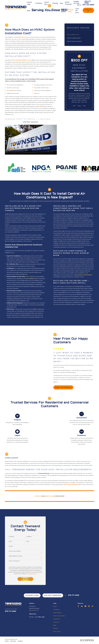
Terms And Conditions (59, 616)
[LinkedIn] (82, 606)
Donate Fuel (57, 619)
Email (79, 106)
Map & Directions (34, 610)
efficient (12, 90)
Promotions (39, 3)
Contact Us (88, 10)
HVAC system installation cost (21, 60)
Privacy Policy (57, 632)
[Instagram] (89, 606)
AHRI (41, 107)
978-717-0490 (88, 2)
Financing (55, 3)
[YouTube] (85, 606)
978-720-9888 (88, 5)
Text (74, 106)
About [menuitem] (34, 11)
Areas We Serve (57, 613)
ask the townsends (53, 595)
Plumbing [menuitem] (40, 11)
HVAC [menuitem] (50, 11)
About (55, 606)
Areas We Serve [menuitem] (77, 11)
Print (84, 106)
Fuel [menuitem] (46, 11)
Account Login (32, 595)
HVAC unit (22, 37)
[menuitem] (79, 35)
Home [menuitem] (29, 11)
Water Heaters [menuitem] (63, 11)
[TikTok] (92, 606)
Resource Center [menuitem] (71, 11)
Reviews (56, 628)
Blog (61, 3)
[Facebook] (78, 606)
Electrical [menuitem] (56, 11)
